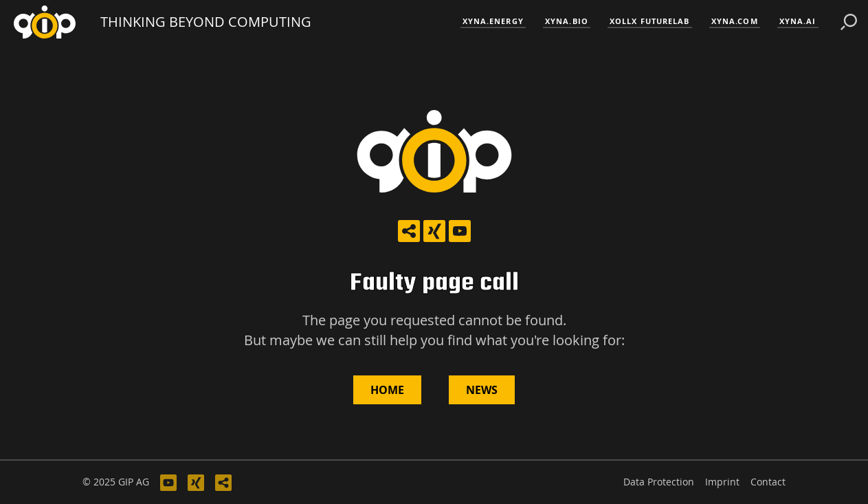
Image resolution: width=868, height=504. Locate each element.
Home (387, 390)
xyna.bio (567, 21)
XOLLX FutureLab (650, 21)
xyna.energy (493, 21)
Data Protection (659, 482)
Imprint (722, 482)
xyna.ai (798, 21)
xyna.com (735, 21)
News (482, 390)
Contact (768, 482)
